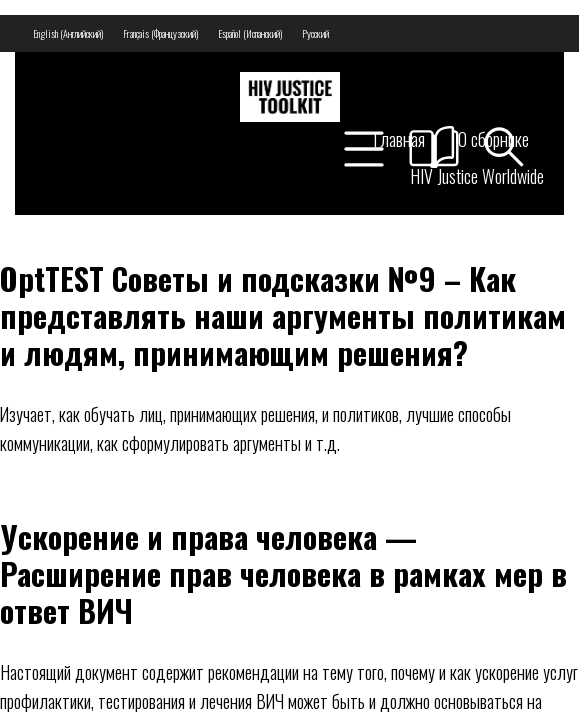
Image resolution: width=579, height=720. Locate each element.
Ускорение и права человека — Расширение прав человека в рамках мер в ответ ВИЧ (283, 573)
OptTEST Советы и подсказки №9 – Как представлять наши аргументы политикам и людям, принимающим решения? (283, 315)
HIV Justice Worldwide (477, 176)
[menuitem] (68, 33)
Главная (399, 139)
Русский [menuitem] (315, 33)
